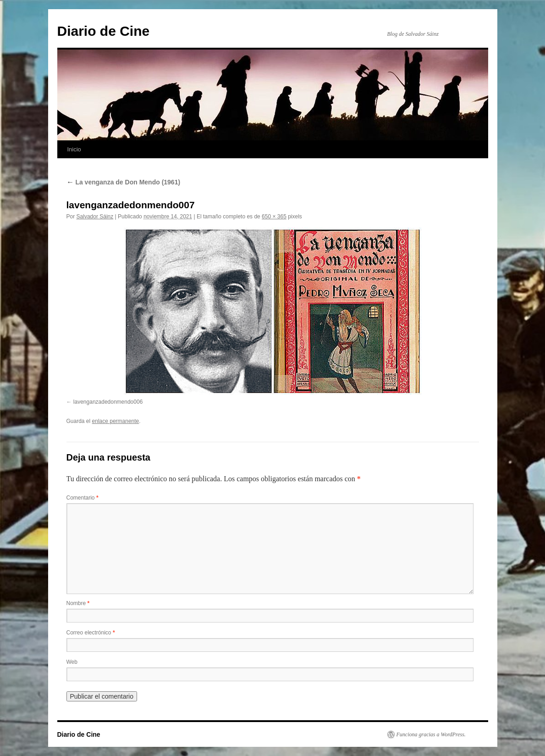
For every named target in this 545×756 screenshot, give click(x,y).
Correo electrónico (91, 633)
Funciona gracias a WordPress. (431, 734)
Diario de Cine (104, 31)
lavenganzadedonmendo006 (108, 402)
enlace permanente (116, 421)
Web (72, 662)
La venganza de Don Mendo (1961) (124, 182)
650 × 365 (274, 217)
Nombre (78, 603)
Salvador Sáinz (95, 217)
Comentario (83, 498)
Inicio (74, 149)
